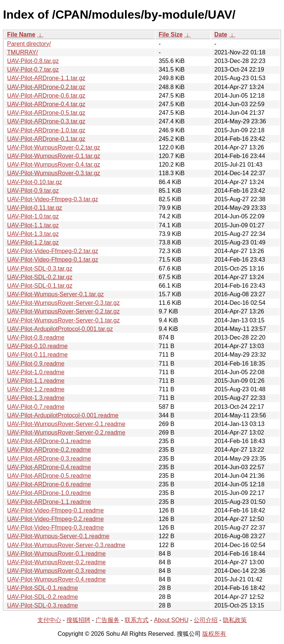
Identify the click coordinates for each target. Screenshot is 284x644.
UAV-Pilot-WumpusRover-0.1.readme (56, 554)
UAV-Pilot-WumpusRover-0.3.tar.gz (54, 173)
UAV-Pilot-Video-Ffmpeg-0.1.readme (55, 510)
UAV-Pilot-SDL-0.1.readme (43, 588)
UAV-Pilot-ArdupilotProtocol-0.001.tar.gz (60, 329)
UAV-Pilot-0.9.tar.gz (33, 191)
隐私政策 (235, 620)
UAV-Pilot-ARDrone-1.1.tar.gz (46, 78)
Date (221, 34)
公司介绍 (206, 620)
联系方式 (137, 620)
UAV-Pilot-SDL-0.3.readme (43, 605)
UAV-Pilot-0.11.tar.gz (35, 208)
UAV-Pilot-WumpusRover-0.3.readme (56, 571)
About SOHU (171, 620)
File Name (21, 34)
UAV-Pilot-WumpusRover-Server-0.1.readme (66, 424)
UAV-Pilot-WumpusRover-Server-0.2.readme (66, 433)
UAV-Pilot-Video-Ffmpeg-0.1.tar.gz (53, 260)
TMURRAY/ (22, 52)
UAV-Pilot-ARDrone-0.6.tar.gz (46, 96)
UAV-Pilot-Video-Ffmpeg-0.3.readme (55, 528)
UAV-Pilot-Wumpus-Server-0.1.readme (58, 536)
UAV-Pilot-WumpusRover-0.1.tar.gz (54, 156)
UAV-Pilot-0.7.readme (36, 407)
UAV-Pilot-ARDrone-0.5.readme (49, 476)
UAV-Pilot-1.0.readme (36, 372)
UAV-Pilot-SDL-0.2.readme (43, 597)
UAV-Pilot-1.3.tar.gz (33, 234)
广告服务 (107, 620)
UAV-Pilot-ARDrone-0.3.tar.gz (46, 121)
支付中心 (49, 620)
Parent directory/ (29, 44)
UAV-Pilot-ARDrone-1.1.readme (49, 502)
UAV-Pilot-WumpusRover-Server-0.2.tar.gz (63, 311)
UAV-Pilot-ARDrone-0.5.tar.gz (46, 113)
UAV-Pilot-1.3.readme (36, 398)
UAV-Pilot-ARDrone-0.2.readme (49, 450)
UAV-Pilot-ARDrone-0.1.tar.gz (46, 139)
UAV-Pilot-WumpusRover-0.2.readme (56, 562)
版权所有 (214, 634)
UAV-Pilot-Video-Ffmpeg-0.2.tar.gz (53, 251)
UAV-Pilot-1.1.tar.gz (33, 225)
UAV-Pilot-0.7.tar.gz (33, 70)
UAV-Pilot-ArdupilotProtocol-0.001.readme (63, 415)
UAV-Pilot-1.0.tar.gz (33, 216)
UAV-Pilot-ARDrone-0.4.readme (49, 467)
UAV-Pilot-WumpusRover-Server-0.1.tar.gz (63, 320)
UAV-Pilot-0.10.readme (37, 346)
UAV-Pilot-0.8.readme (36, 337)
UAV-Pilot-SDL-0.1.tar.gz (40, 286)
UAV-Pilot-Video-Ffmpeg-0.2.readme (55, 519)
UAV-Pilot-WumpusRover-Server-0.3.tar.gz (63, 303)
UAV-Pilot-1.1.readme (36, 381)
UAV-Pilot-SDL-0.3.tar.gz (40, 269)
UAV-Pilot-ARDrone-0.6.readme (49, 484)
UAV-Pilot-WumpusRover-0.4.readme (56, 579)
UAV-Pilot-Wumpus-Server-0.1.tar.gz (55, 294)
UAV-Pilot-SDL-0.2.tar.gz (40, 277)
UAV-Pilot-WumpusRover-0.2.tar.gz (54, 147)
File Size (171, 34)
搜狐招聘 (78, 620)
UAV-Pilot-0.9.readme (36, 364)
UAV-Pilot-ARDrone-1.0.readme (49, 493)
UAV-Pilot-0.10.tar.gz (35, 182)
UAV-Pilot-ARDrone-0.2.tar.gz (46, 87)
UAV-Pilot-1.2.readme (36, 389)
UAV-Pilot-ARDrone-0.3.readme (49, 459)
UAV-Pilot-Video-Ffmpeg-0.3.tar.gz (53, 199)
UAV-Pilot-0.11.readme (37, 355)
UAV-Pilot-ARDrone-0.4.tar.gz (46, 104)
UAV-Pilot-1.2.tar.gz (33, 242)
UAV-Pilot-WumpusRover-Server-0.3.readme (66, 545)
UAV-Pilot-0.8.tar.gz (33, 61)
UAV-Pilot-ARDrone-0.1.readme (49, 441)
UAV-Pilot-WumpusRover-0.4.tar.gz (54, 165)
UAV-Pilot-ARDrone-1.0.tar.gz (46, 130)
